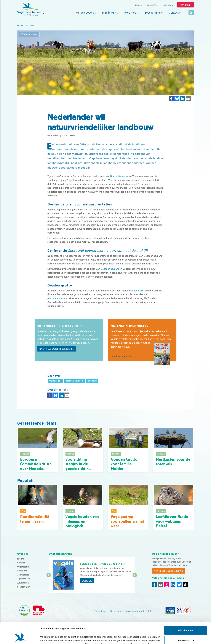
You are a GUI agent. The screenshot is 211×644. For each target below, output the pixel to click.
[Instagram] (167, 585)
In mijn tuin (109, 13)
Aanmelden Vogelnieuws (168, 571)
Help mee (130, 13)
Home (20, 25)
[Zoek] (191, 13)
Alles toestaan (186, 612)
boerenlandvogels (74, 381)
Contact (174, 13)
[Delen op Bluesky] (177, 99)
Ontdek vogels (85, 13)
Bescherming (153, 13)
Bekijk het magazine (122, 356)
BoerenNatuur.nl (119, 176)
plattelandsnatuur (57, 298)
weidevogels (55, 381)
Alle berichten (29, 34)
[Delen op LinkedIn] (183, 99)
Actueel (30, 25)
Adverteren (23, 583)
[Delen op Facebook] (171, 99)
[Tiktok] (185, 585)
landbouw (92, 381)
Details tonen (47, 638)
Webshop (168, 5)
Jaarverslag (23, 575)
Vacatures (22, 571)
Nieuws (21, 559)
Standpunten (24, 587)
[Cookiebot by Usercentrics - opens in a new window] (20, 638)
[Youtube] (161, 585)
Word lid (87, 581)
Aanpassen (186, 622)
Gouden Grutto (139, 291)
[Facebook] (154, 585)
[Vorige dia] (49, 584)
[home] (31, 10)
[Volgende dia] (135, 584)
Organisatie (23, 567)
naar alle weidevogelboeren (57, 349)
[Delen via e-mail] (188, 99)
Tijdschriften (24, 579)
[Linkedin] (173, 585)
